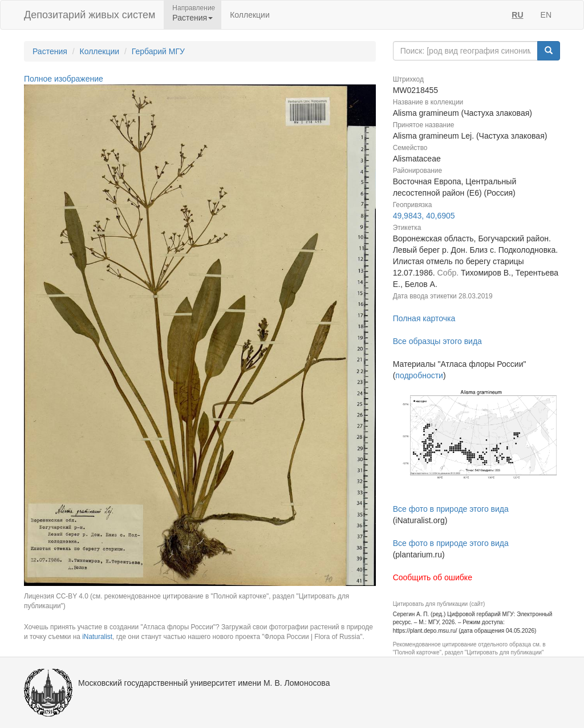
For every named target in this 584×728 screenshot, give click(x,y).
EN (546, 15)
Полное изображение (64, 79)
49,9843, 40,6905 (424, 216)
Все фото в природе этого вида (451, 509)
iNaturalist (97, 637)
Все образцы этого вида (437, 341)
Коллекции (250, 15)
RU (517, 15)
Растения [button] (192, 18)
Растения (50, 51)
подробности (419, 375)
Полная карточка (424, 318)
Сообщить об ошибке (433, 577)
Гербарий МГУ (158, 51)
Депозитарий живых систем (90, 15)
